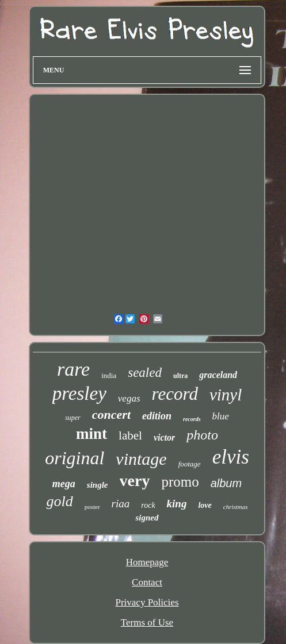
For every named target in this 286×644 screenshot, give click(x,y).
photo (202, 435)
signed (147, 518)
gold (59, 501)
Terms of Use (147, 622)
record (175, 394)
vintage (141, 459)
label (130, 435)
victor (164, 437)
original (75, 458)
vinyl (226, 395)
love (205, 505)
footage (190, 464)
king (177, 504)
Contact (147, 582)
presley (79, 394)
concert (111, 414)
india (109, 375)
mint (91, 434)
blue (221, 416)
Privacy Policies (147, 602)
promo (180, 482)
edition (157, 416)
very (135, 481)
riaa (121, 504)
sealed (145, 373)
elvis (231, 457)
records (192, 419)
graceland (218, 375)
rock (148, 505)
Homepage (147, 562)
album (226, 483)
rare (73, 369)
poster (92, 507)
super (73, 418)
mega (64, 484)
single (98, 485)
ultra (180, 376)
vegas (129, 398)
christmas (236, 507)
